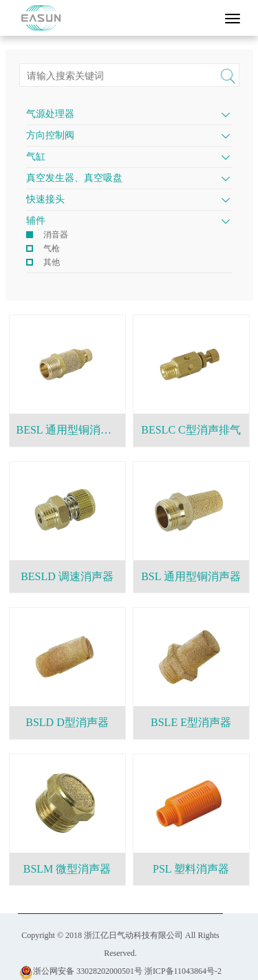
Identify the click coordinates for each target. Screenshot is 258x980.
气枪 (52, 248)
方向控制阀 (50, 135)
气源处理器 (50, 114)
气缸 (36, 157)
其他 (52, 262)
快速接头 (45, 199)
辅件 (36, 221)
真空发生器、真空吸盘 (74, 178)
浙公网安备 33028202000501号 (81, 971)
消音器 (56, 235)
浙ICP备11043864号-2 (183, 971)
